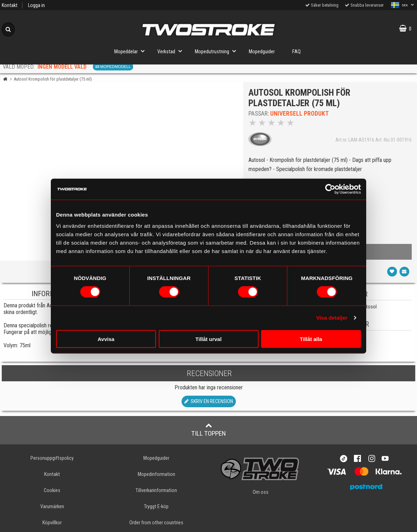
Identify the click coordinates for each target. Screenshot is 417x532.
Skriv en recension (209, 401)
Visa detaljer (332, 318)
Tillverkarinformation (156, 490)
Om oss (261, 492)
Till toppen (209, 430)
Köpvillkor (52, 523)
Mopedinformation (156, 474)
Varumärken (52, 507)
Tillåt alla (311, 339)
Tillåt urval (209, 339)
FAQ (296, 52)
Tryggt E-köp (156, 507)
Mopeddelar (131, 51)
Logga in (36, 5)
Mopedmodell (113, 67)
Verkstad (172, 51)
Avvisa (106, 339)
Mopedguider (262, 52)
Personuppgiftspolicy (52, 458)
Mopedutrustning (217, 51)
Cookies (52, 490)
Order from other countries (156, 523)
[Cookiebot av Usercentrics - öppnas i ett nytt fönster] (330, 189)
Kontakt (10, 5)
